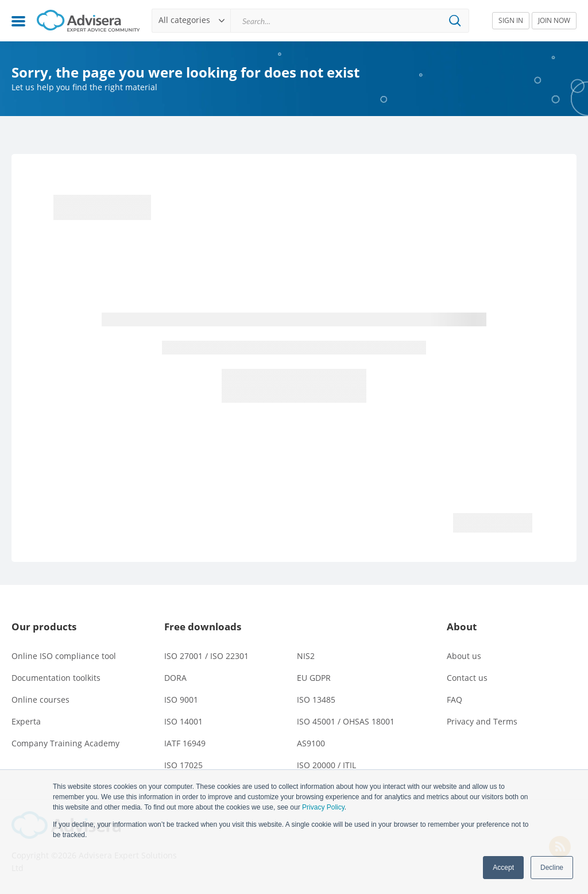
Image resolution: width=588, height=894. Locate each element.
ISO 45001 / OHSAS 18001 (346, 721)
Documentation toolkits (56, 678)
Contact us (467, 678)
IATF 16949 (185, 743)
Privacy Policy (323, 807)
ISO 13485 (316, 700)
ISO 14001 (183, 721)
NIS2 (306, 656)
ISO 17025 (183, 765)
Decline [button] (552, 868)
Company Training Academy (65, 743)
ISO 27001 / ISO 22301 (206, 656)
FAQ (454, 700)
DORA (175, 678)
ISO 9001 (181, 700)
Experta (26, 721)
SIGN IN (511, 20)
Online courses (40, 700)
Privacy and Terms (482, 721)
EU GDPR (314, 678)
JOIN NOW (554, 20)
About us (464, 656)
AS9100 (311, 743)
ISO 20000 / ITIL (326, 765)
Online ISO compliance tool (64, 656)
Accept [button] (503, 868)
